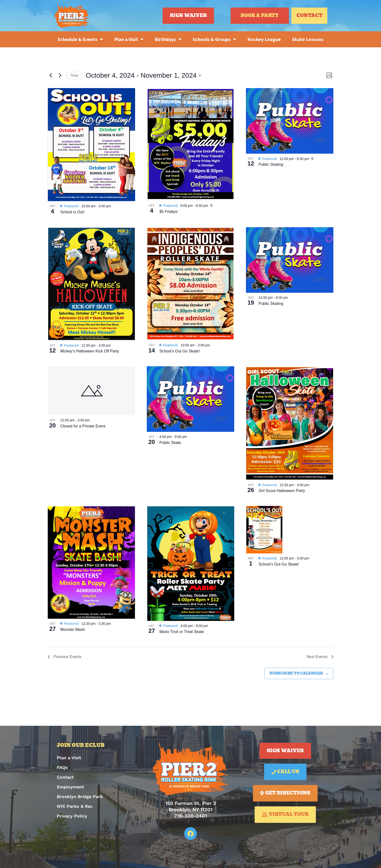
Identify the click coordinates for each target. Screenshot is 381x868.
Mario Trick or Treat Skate (182, 632)
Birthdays (168, 39)
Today (74, 75)
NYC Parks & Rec (75, 806)
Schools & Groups (214, 39)
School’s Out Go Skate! (180, 351)
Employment (70, 787)
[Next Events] (60, 75)
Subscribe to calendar (296, 673)
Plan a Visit (129, 39)
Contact (65, 777)
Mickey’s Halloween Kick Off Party (90, 351)
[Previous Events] (51, 75)
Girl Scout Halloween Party (282, 491)
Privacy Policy (72, 816)
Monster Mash (73, 630)
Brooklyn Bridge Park (80, 797)
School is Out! (72, 212)
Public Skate (170, 443)
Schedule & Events (80, 39)
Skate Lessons (308, 39)
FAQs (62, 767)
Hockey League (264, 39)
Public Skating (271, 164)
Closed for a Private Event (83, 426)
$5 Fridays (169, 212)
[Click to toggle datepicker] (143, 75)
